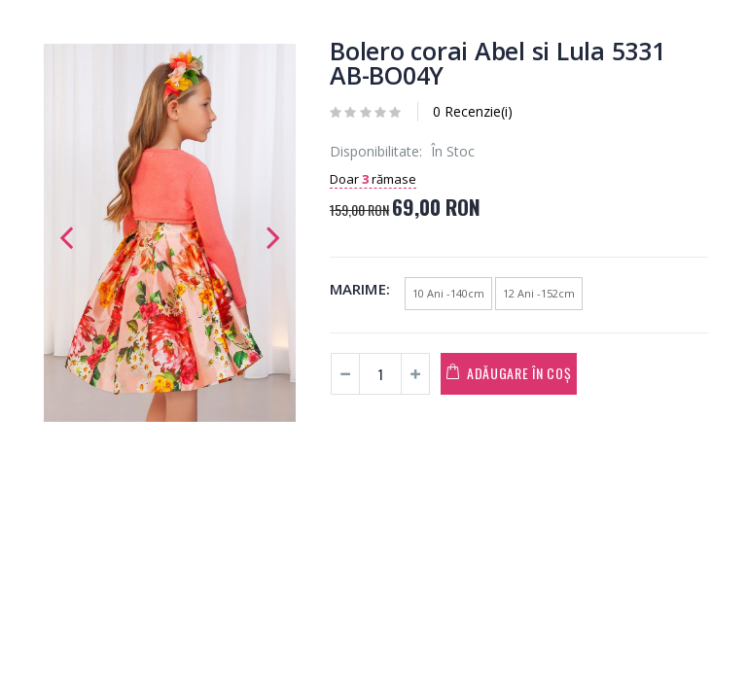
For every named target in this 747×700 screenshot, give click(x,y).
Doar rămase (373, 179)
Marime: (360, 289)
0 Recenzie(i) (473, 111)
